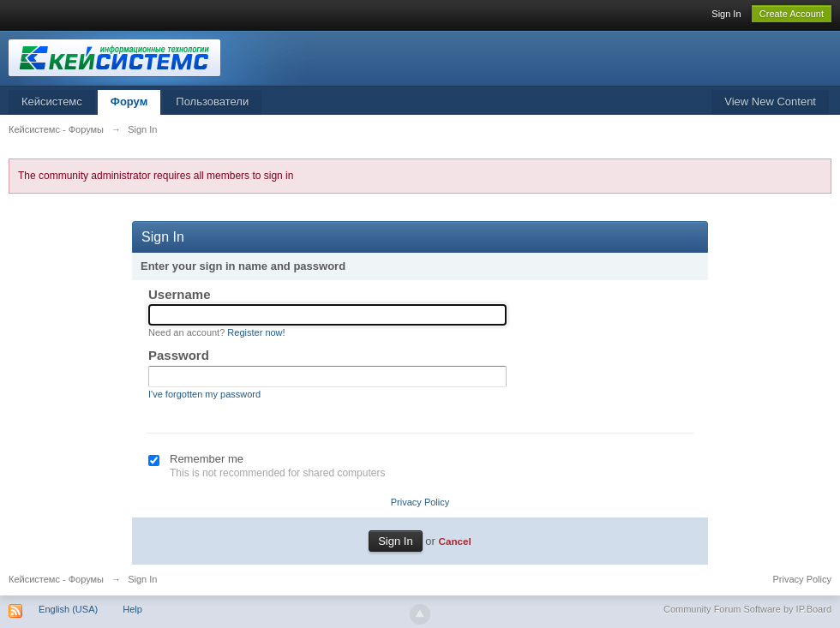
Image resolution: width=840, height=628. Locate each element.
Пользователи (212, 102)
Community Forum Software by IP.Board (747, 609)
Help (132, 609)
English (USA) (68, 609)
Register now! (256, 332)
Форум (129, 102)
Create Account (792, 14)
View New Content (770, 102)
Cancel (454, 541)
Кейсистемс (52, 102)
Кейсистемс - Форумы (56, 579)
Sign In (726, 14)
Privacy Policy (420, 502)
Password (179, 355)
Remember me (207, 459)
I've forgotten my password (204, 394)
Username (180, 294)
